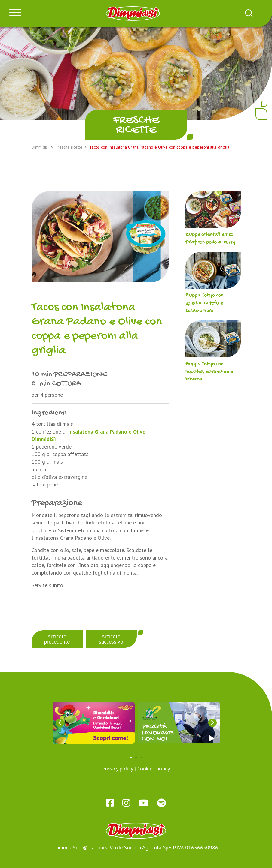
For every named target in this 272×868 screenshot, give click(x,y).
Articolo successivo (111, 639)
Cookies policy (154, 769)
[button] (60, 723)
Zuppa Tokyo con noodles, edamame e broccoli (209, 372)
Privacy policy (118, 769)
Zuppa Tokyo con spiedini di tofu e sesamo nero (205, 303)
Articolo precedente (57, 639)
